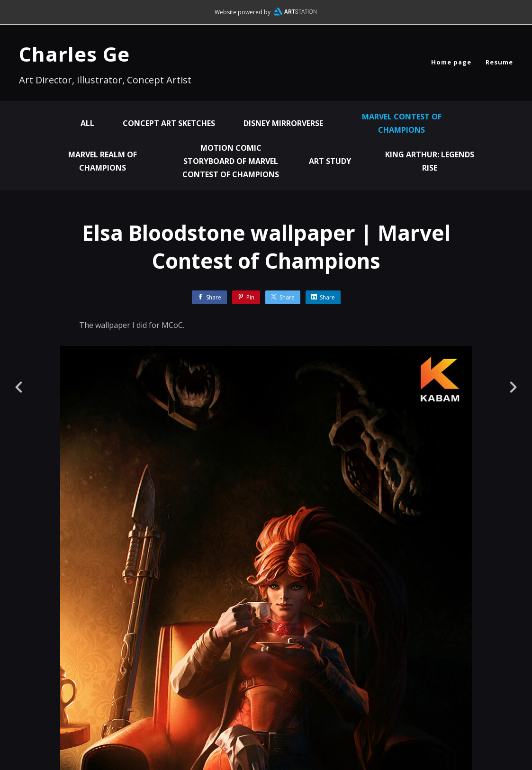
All (87, 123)
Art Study (330, 161)
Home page (451, 62)
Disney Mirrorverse (283, 123)
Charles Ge (74, 54)
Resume (499, 62)
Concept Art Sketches (169, 123)
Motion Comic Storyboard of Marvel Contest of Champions (231, 161)
